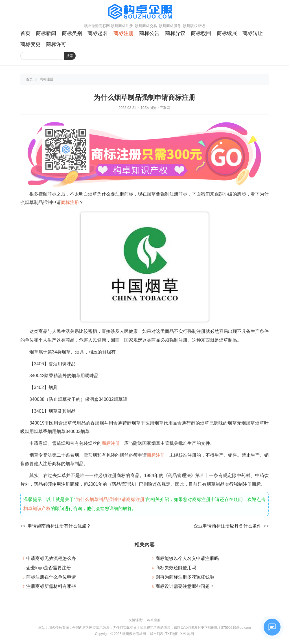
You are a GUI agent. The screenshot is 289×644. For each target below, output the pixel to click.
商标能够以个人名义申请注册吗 (187, 558)
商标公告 (149, 33)
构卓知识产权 (37, 508)
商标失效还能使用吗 (176, 568)
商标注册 (124, 33)
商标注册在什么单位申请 (51, 577)
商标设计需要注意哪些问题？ (185, 586)
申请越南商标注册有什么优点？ (59, 526)
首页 (25, 33)
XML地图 (187, 634)
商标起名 (98, 33)
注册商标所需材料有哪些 (51, 586)
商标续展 (227, 33)
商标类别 (72, 33)
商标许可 (56, 44)
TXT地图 (172, 634)
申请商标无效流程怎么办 (51, 558)
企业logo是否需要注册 (49, 568)
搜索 (70, 56)
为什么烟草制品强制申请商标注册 (110, 499)
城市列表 (157, 634)
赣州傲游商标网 (134, 634)
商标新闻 (46, 33)
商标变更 (30, 44)
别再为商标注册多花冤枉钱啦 (185, 577)
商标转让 (253, 33)
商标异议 (175, 33)
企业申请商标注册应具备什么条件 (227, 526)
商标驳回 (201, 33)
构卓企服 (154, 620)
